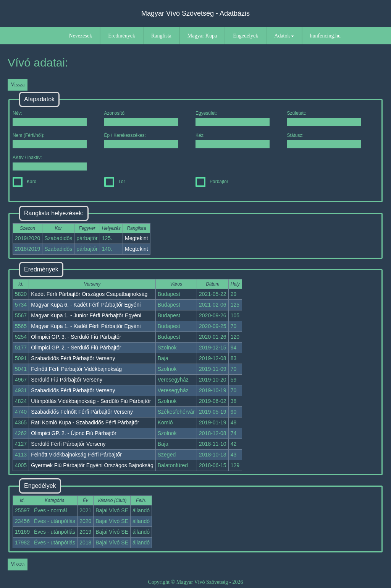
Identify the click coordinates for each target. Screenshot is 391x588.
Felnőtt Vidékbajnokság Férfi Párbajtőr (76, 455)
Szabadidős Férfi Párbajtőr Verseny (73, 358)
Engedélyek (246, 36)
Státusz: (324, 141)
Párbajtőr (212, 182)
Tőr (115, 182)
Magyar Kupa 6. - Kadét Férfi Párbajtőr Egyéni (86, 305)
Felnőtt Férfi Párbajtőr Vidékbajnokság (76, 369)
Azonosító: (141, 118)
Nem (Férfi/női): (50, 141)
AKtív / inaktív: (50, 163)
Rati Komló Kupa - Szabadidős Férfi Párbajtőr (85, 422)
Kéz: (233, 141)
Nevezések (81, 36)
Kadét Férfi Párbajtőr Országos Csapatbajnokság (89, 294)
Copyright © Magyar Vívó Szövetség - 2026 (195, 582)
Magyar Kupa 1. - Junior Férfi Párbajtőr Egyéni (86, 315)
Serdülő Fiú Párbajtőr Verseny (67, 380)
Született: (324, 118)
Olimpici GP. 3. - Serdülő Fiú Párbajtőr (76, 337)
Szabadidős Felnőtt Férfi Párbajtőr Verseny (82, 412)
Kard (24, 182)
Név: (50, 118)
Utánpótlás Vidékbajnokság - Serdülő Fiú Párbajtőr (91, 401)
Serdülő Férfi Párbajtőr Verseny (68, 444)
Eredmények (122, 36)
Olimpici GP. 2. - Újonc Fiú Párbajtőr (74, 433)
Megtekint (137, 238)
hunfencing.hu (325, 36)
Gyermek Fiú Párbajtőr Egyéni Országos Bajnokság (92, 465)
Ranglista (161, 36)
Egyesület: (233, 118)
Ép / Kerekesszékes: (141, 141)
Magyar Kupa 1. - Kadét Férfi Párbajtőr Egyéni (86, 326)
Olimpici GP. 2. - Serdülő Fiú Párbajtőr (76, 348)
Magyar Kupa (202, 36)
